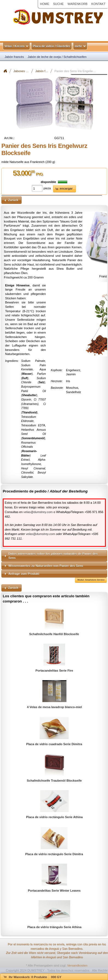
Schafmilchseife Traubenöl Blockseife (54, 781)
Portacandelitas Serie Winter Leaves (54, 891)
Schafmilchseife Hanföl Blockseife (54, 634)
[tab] (54, 556)
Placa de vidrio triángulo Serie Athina (54, 927)
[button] (65, 189)
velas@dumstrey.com (38, 512)
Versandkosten (77, 965)
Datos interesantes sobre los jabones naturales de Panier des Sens (53, 556)
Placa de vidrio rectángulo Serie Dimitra (54, 854)
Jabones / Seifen (24, 71)
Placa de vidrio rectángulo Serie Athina (54, 817)
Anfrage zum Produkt (24, 574)
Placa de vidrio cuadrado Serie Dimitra (54, 744)
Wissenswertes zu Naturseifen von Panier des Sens (46, 566)
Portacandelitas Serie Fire (54, 671)
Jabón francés (44, 71)
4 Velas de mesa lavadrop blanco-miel (55, 707)
